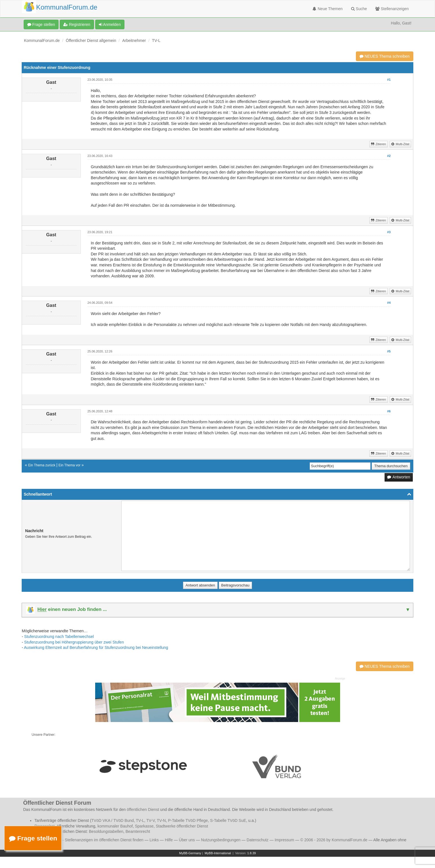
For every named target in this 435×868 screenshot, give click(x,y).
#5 (389, 351)
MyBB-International (218, 853)
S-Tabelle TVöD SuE (228, 820)
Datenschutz (258, 840)
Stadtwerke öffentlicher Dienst (182, 826)
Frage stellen (41, 24)
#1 (389, 80)
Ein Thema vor (70, 465)
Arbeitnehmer (134, 41)
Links (154, 840)
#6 (389, 411)
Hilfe (169, 840)
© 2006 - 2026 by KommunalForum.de (334, 840)
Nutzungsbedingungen (221, 840)
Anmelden (110, 24)
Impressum (284, 840)
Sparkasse (144, 826)
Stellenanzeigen (392, 9)
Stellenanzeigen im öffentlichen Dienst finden (104, 840)
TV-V (151, 820)
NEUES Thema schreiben (385, 56)
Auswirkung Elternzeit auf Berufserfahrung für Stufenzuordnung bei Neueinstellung (96, 647)
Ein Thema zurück (42, 465)
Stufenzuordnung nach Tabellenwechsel (59, 637)
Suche (359, 9)
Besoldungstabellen (106, 831)
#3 (389, 232)
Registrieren (77, 24)
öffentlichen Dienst (143, 809)
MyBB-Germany (190, 853)
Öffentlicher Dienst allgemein (91, 41)
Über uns (187, 840)
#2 (389, 156)
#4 (389, 303)
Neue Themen (327, 9)
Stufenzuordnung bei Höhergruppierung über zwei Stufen (74, 642)
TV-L (156, 41)
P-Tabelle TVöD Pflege (188, 820)
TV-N (161, 820)
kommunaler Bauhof (115, 826)
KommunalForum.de (42, 41)
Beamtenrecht (138, 831)
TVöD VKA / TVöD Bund (112, 820)
